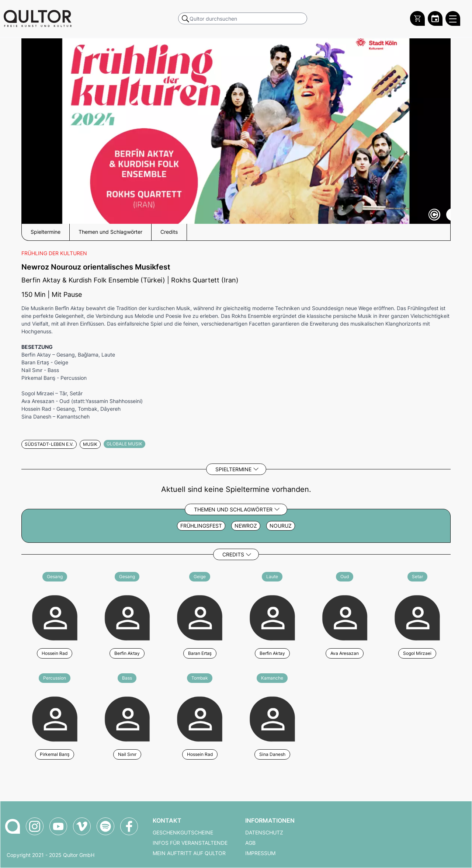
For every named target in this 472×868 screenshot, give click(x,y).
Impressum (260, 853)
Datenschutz (264, 833)
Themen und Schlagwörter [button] (110, 232)
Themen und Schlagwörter (233, 509)
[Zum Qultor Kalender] (435, 18)
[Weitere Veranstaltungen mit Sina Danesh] (272, 718)
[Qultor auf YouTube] (58, 826)
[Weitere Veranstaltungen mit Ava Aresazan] (345, 617)
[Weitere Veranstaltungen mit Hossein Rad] (55, 617)
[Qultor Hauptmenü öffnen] (453, 18)
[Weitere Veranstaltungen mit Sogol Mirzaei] (417, 617)
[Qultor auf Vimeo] (82, 826)
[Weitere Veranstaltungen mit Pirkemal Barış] (55, 718)
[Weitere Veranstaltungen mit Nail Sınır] (127, 718)
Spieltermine (233, 469)
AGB (250, 843)
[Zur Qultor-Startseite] (13, 826)
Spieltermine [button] (46, 232)
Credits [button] (169, 232)
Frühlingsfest (201, 526)
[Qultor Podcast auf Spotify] (105, 826)
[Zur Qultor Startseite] (38, 18)
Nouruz (281, 526)
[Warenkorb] (417, 18)
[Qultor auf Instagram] (35, 826)
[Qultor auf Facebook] (129, 826)
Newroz (246, 526)
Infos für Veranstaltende (190, 843)
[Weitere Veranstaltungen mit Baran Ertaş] (200, 617)
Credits (233, 554)
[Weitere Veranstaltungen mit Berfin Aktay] (127, 617)
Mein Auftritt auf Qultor (189, 853)
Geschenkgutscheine (183, 833)
